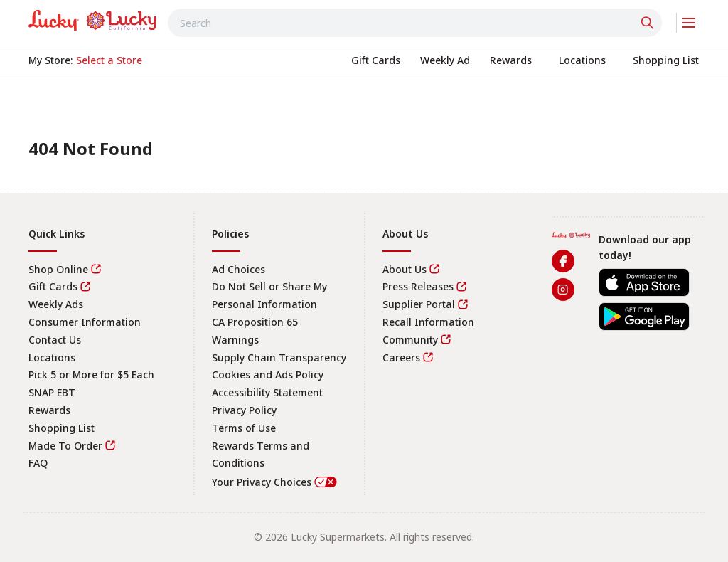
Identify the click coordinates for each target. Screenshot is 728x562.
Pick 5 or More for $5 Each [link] (91, 375)
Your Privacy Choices (275, 482)
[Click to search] (649, 23)
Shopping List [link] (61, 428)
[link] (92, 21)
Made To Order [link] (65, 446)
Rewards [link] (49, 410)
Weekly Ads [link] (56, 304)
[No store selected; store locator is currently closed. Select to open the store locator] (109, 60)
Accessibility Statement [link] (267, 392)
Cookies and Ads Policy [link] (268, 375)
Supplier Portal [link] (419, 304)
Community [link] (410, 340)
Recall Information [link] (428, 322)
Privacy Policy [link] (244, 410)
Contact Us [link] (55, 340)
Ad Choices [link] (239, 269)
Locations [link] (52, 357)
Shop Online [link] (58, 269)
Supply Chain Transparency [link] (279, 357)
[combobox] (415, 23)
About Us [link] (405, 269)
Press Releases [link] (418, 286)
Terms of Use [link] (244, 428)
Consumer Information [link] (85, 322)
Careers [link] (401, 357)
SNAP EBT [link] (52, 392)
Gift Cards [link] (53, 286)
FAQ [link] (38, 463)
